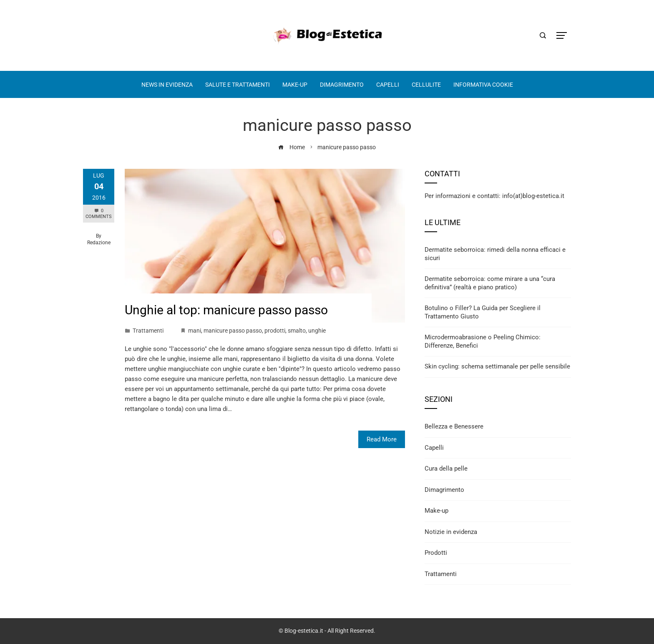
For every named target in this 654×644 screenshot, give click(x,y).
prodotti (275, 331)
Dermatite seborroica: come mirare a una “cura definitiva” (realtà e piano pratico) (490, 283)
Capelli (434, 448)
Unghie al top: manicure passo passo (226, 310)
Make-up (436, 511)
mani (195, 331)
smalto (297, 331)
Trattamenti (148, 331)
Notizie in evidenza (451, 532)
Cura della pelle (446, 469)
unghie (317, 331)
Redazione (99, 243)
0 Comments (99, 214)
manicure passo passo (233, 331)
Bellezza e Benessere (454, 426)
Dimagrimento (444, 490)
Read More (382, 439)
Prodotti (436, 553)
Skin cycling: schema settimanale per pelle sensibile (497, 366)
